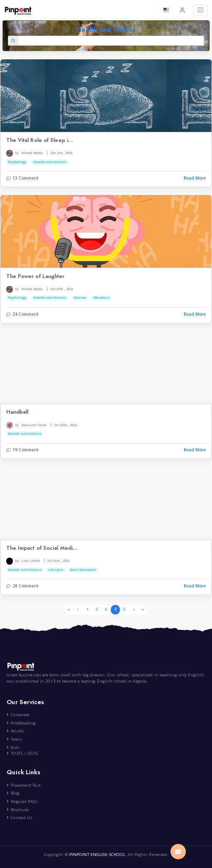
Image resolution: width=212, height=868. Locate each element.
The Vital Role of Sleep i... (40, 140)
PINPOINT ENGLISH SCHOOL (97, 855)
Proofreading (21, 723)
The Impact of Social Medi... (42, 548)
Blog (13, 793)
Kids (13, 747)
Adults (15, 731)
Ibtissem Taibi (34, 425)
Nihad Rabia (32, 153)
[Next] (134, 610)
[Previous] (78, 610)
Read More (195, 178)
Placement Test (23, 785)
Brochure (18, 810)
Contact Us (19, 818)
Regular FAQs (22, 801)
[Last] (143, 610)
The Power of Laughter (35, 277)
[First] (69, 610)
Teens (15, 739)
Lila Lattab (30, 561)
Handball (17, 412)
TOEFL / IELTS (22, 753)
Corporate (18, 715)
